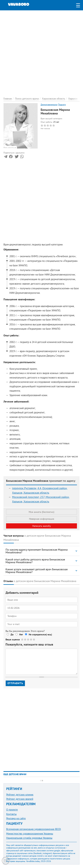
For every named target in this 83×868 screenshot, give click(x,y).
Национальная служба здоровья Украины (29, 838)
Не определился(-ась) (40, 634)
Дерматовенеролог (49, 105)
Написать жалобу (42, 526)
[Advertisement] (41, 52)
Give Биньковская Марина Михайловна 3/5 (28, 639)
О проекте (12, 810)
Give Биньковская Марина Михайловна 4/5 (31, 639)
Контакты (11, 814)
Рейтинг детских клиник (20, 795)
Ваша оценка (13, 639)
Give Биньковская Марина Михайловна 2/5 (25, 639)
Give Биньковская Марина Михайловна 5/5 (34, 639)
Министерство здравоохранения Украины (30, 834)
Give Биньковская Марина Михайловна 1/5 (22, 639)
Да (12, 634)
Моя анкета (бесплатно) (41, 512)
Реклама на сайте (16, 818)
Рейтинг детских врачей (20, 799)
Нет (21, 634)
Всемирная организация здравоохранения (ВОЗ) (34, 829)
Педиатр (62, 105)
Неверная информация (42, 519)
